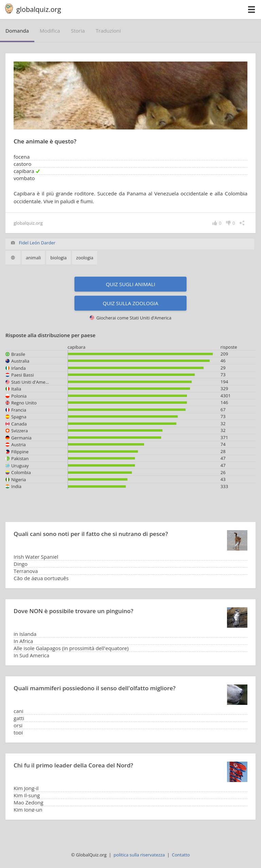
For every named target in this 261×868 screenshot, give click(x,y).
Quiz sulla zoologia (130, 303)
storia (78, 31)
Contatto (181, 855)
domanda (17, 31)
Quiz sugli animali (130, 284)
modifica (50, 31)
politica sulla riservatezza (139, 855)
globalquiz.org (39, 9)
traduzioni (108, 31)
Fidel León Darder (37, 243)
